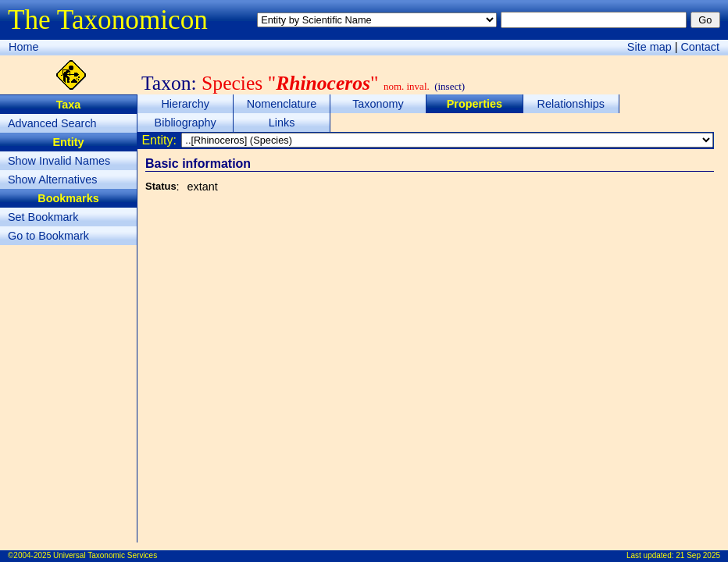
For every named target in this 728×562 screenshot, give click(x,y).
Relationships (571, 104)
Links (282, 123)
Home (23, 47)
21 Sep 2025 (698, 555)
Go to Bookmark (48, 236)
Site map (649, 47)
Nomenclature (282, 104)
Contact (700, 47)
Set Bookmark (43, 217)
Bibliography (186, 123)
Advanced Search (52, 123)
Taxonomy (378, 104)
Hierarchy (185, 104)
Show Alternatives (52, 180)
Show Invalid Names (59, 161)
